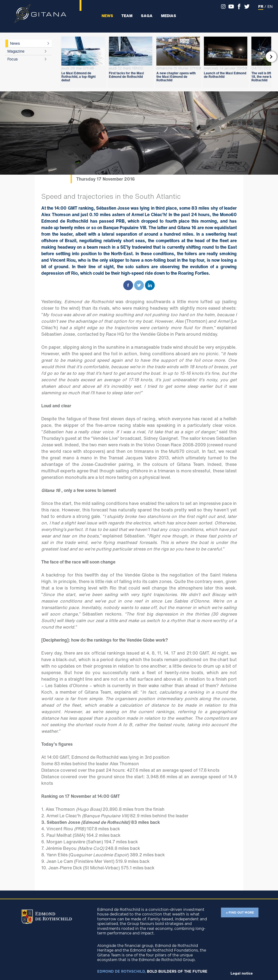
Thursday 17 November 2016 (106, 179)
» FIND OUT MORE (240, 913)
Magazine (16, 51)
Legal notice (242, 974)
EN (270, 6)
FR (261, 6)
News (107, 16)
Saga (147, 16)
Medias (169, 16)
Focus (12, 59)
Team (127, 16)
